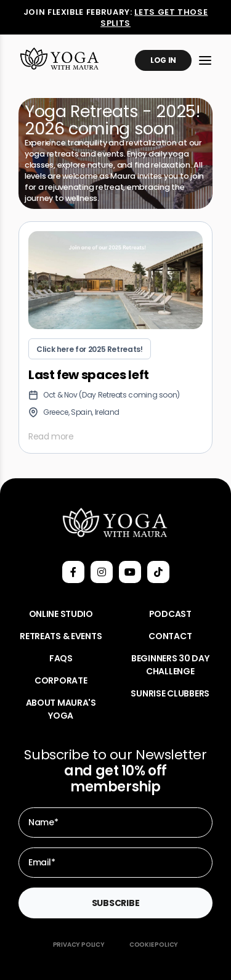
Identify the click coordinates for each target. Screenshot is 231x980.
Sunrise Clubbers (170, 693)
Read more (51, 436)
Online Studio (61, 614)
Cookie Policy (154, 945)
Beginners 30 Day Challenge (170, 665)
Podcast (170, 614)
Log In (163, 60)
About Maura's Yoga (61, 709)
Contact (170, 636)
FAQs (61, 658)
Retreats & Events (61, 636)
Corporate (61, 680)
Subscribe (115, 903)
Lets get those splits (154, 18)
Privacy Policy (79, 945)
